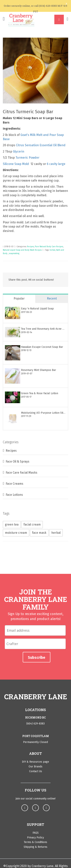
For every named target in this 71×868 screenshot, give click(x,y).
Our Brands (35, 767)
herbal (52, 250)
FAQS (36, 833)
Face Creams (14, 484)
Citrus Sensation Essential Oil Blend (41, 145)
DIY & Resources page (35, 762)
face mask (39, 533)
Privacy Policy (35, 838)
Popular (19, 298)
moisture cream (16, 533)
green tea (12, 524)
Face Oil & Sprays (18, 461)
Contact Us (36, 771)
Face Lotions (14, 495)
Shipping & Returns (35, 847)
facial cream (32, 524)
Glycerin (19, 151)
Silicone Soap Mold (16, 164)
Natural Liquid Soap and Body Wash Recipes (22, 250)
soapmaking (14, 254)
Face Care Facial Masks (21, 473)
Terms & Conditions (35, 842)
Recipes (30, 247)
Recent (52, 298)
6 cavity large (56, 164)
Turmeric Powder (27, 158)
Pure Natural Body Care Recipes (49, 247)
